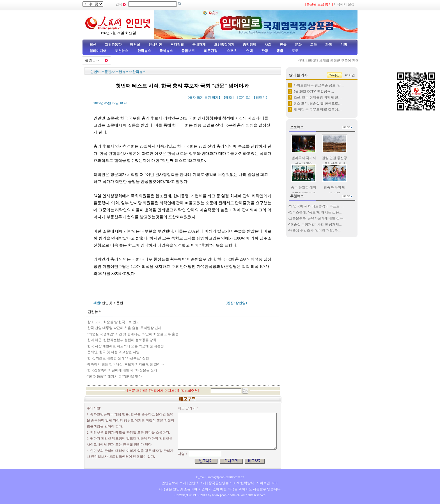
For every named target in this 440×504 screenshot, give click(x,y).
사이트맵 (263, 483)
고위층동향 (113, 45)
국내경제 (199, 45)
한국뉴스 (144, 51)
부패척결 (177, 45)
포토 (295, 51)
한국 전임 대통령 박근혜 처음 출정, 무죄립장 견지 (124, 328)
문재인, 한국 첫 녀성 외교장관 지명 (113, 352)
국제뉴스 (166, 51)
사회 (268, 45)
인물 (283, 45)
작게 (215, 98)
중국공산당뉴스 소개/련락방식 (231, 483)
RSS (275, 483)
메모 (229, 98)
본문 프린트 (137, 391)
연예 (249, 51)
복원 (208, 98)
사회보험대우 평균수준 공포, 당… (319, 85)
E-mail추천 (190, 391)
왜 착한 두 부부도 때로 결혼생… (318, 109)
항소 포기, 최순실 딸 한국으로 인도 (113, 322)
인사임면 (155, 45)
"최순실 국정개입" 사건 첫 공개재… (316, 224)
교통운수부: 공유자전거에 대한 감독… (318, 218)
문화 (298, 45)
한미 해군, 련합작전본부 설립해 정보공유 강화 (122, 340)
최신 (93, 45)
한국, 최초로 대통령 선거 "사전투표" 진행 (118, 358)
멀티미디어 (98, 51)
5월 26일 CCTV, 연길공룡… (314, 91)
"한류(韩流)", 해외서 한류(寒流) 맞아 (114, 376)
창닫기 (261, 98)
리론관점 (211, 51)
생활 (280, 51)
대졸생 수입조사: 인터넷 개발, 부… (315, 230)
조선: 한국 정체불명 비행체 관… (318, 97)
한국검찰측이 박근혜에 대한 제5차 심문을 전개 (122, 370)
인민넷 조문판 (101, 72)
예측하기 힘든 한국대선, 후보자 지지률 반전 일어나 (126, 364)
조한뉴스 (122, 72)
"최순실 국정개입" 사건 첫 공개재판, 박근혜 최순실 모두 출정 (133, 334)
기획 (344, 45)
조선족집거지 (224, 45)
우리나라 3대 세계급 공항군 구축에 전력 (330, 61)
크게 (200, 98)
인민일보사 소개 (174, 483)
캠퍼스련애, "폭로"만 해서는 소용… (316, 212)
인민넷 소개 (197, 483)
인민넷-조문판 (113, 303)
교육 (313, 45)
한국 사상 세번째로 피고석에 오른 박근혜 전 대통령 (126, 346)
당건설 (135, 45)
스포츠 (231, 51)
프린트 (244, 98)
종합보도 (188, 51)
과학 (329, 45)
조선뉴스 (122, 51)
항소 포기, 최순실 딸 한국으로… (318, 103)
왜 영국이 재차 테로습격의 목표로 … (316, 206)
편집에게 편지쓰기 (164, 391)
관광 (265, 51)
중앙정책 (249, 45)
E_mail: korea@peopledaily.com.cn (220, 477)
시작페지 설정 (344, 4)
